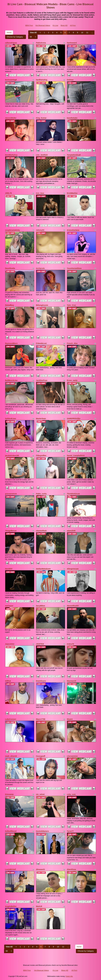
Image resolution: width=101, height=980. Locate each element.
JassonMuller (11, 118)
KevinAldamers (42, 831)
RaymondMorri (11, 343)
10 (82, 33)
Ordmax (70, 80)
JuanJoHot (10, 644)
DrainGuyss (41, 681)
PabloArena (41, 43)
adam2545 (71, 531)
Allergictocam (73, 569)
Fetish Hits (69, 976)
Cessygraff (41, 756)
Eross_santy (72, 380)
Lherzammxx (72, 756)
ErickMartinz (72, 193)
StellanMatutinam (43, 569)
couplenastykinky (13, 230)
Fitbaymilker (41, 456)
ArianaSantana (73, 230)
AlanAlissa (71, 869)
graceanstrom (11, 494)
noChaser (9, 606)
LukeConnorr (11, 719)
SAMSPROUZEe (74, 419)
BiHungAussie (42, 305)
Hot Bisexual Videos (43, 25)
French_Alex (72, 343)
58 (31, 37)
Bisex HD (64, 25)
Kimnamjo (9, 794)
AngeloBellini (11, 906)
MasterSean (41, 419)
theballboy (10, 305)
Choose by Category (16, 37)
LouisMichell (11, 869)
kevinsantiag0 (11, 80)
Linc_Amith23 (42, 155)
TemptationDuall (74, 155)
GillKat (8, 681)
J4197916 (40, 644)
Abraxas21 (41, 869)
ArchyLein (40, 268)
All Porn (73, 25)
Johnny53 (40, 230)
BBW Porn (29, 25)
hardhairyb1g (42, 80)
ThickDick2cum (73, 494)
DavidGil (9, 569)
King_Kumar (41, 118)
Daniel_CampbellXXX (76, 456)
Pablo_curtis (41, 494)
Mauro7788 (41, 719)
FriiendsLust (41, 343)
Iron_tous (40, 193)
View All (33, 33)
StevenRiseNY (73, 606)
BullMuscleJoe (11, 380)
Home (9, 33)
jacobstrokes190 (12, 456)
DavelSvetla (10, 268)
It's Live (55, 25)
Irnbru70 (70, 644)
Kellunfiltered (11, 831)
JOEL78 (8, 193)
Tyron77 (70, 831)
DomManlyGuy (11, 155)
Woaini (70, 719)
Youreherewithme (74, 268)
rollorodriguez (11, 43)
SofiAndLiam (11, 419)
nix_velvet (40, 794)
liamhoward (72, 43)
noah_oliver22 (11, 756)
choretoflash (41, 531)
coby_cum (71, 794)
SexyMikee (41, 606)
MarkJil (39, 906)
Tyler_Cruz (71, 305)
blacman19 (71, 681)
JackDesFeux (42, 380)
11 (87, 33)
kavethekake (72, 118)
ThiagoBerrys (11, 531)
